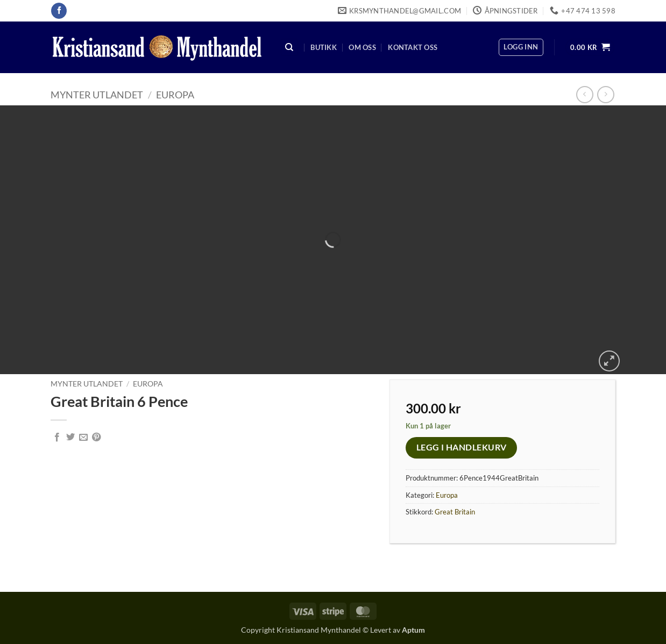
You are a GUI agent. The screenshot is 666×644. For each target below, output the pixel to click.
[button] (521, 47)
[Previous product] (605, 94)
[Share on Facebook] (57, 438)
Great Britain (455, 512)
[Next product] (584, 94)
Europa (175, 95)
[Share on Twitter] (70, 438)
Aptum (413, 630)
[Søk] (289, 48)
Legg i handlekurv (462, 447)
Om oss (362, 47)
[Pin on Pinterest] (96, 438)
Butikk (324, 47)
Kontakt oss (413, 47)
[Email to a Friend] (83, 438)
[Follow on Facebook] (59, 11)
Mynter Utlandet (97, 95)
